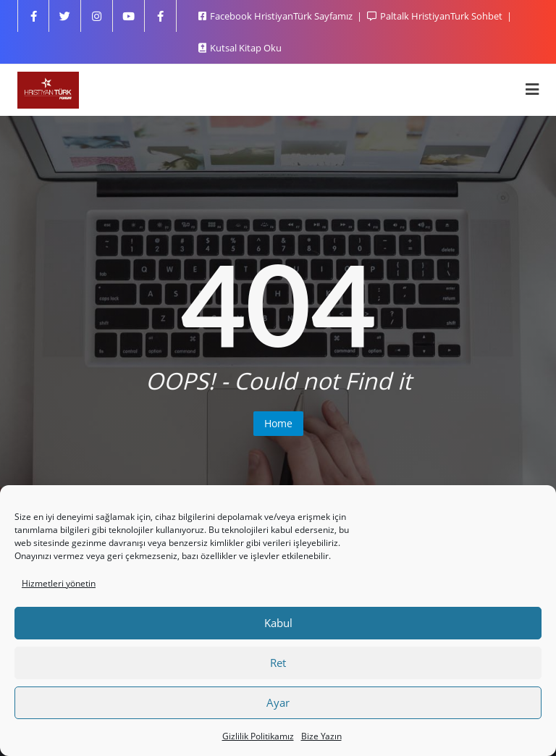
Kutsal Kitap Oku (240, 48)
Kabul (278, 623)
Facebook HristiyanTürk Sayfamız (277, 16)
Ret (278, 663)
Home (278, 423)
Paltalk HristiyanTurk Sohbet (436, 16)
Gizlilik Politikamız (258, 736)
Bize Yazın (321, 736)
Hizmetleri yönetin (59, 583)
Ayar (278, 702)
